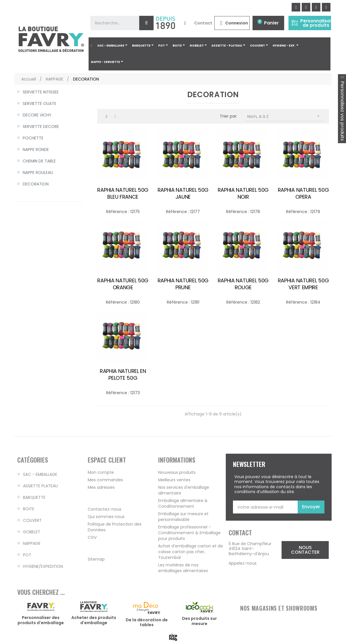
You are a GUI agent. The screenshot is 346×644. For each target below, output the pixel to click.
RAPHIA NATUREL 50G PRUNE (183, 284)
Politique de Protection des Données (115, 527)
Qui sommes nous (106, 517)
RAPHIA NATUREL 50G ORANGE (123, 284)
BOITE (29, 509)
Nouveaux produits (177, 472)
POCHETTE (33, 138)
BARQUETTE (34, 497)
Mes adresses (101, 487)
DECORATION (36, 184)
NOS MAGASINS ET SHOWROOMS (279, 608)
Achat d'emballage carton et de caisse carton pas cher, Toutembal (191, 552)
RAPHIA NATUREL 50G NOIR (243, 193)
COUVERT (32, 520)
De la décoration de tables (147, 622)
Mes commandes (105, 480)
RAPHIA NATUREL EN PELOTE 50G (123, 375)
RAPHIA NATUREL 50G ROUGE (243, 284)
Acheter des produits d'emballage (94, 620)
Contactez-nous (105, 509)
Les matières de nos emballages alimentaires (183, 568)
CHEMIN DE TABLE (39, 161)
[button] (305, 550)
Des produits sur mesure (199, 621)
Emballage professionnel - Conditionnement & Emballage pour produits (189, 533)
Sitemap (96, 559)
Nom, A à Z (285, 116)
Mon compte (101, 472)
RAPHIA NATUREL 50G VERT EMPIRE (303, 284)
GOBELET (32, 532)
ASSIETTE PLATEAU (40, 486)
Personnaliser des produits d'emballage (41, 620)
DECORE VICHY (37, 115)
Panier (271, 23)
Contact (203, 23)
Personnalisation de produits (320, 23)
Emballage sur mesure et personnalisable (183, 517)
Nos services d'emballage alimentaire (184, 490)
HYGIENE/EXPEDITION (43, 566)
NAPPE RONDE (36, 149)
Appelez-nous (243, 563)
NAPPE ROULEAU (38, 172)
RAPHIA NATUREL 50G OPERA (303, 193)
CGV (92, 537)
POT (27, 555)
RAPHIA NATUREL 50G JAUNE (183, 193)
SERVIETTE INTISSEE (41, 92)
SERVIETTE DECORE (41, 126)
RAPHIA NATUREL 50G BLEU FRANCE (123, 193)
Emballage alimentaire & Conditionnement (183, 503)
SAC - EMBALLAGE (40, 474)
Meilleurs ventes (174, 480)
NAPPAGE (32, 543)
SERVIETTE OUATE (40, 103)
